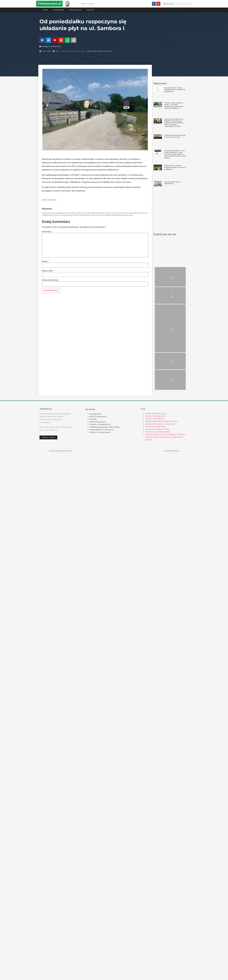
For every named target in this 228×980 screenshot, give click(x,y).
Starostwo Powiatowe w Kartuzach (160, 424)
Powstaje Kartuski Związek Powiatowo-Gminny (175, 136)
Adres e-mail (48, 271)
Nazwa (45, 261)
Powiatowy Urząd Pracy (155, 426)
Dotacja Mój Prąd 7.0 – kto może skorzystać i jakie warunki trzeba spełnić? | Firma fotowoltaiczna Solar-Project (175, 154)
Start (46, 10)
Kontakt (91, 10)
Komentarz (47, 232)
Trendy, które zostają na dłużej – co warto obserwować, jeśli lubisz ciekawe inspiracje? (174, 105)
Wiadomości (58, 10)
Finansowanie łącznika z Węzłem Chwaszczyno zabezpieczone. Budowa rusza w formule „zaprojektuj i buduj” (174, 122)
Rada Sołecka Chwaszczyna (102, 429)
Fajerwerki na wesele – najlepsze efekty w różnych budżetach (175, 167)
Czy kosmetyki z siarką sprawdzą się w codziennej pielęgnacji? (175, 89)
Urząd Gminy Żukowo (155, 419)
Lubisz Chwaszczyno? (88, 4)
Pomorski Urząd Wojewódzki (158, 432)
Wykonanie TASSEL (172, 451)
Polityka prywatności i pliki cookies (105, 427)
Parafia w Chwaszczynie (100, 424)
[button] (42, 40)
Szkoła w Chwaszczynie (100, 432)
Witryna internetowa (50, 280)
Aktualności (56, 46)
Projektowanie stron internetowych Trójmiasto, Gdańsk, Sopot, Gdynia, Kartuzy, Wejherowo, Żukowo (165, 437)
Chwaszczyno (75, 10)
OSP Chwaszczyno (98, 422)
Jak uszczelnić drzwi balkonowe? (172, 183)
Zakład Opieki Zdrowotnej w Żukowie (161, 421)
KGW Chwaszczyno (98, 416)
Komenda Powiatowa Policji (157, 429)
